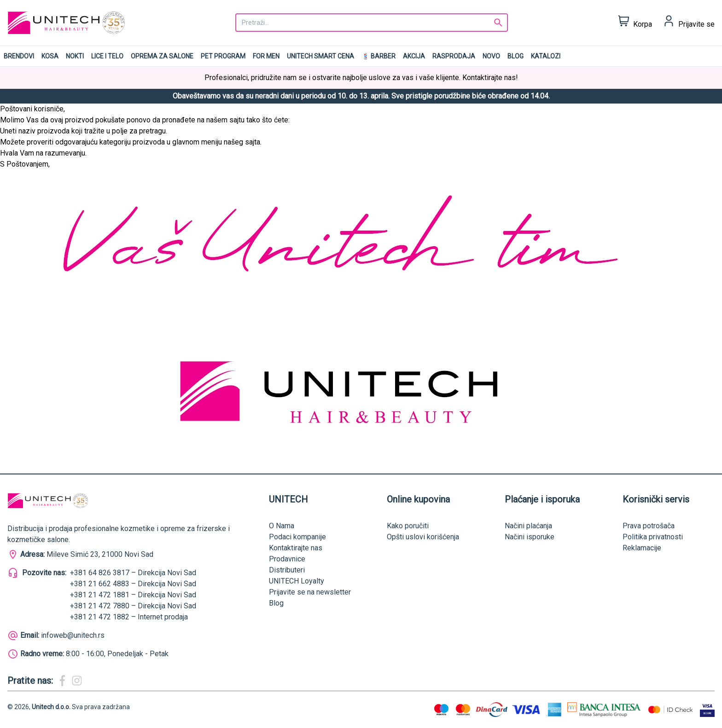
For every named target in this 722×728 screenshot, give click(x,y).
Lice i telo (107, 56)
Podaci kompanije (297, 537)
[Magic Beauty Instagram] (77, 681)
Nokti (75, 56)
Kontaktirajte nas (296, 548)
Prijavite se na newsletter (310, 592)
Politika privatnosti (653, 537)
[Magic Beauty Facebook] (62, 681)
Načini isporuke (530, 537)
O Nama (282, 526)
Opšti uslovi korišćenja (423, 537)
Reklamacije (642, 548)
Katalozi (546, 56)
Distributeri (287, 570)
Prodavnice (287, 559)
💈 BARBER (378, 56)
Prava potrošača (649, 526)
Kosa (50, 56)
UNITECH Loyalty (297, 581)
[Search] (498, 23)
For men (266, 56)
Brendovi (19, 56)
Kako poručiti (408, 526)
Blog (515, 56)
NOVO (491, 56)
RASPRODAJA (454, 56)
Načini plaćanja (528, 526)
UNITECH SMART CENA (320, 56)
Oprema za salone (162, 56)
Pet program (223, 56)
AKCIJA (414, 56)
